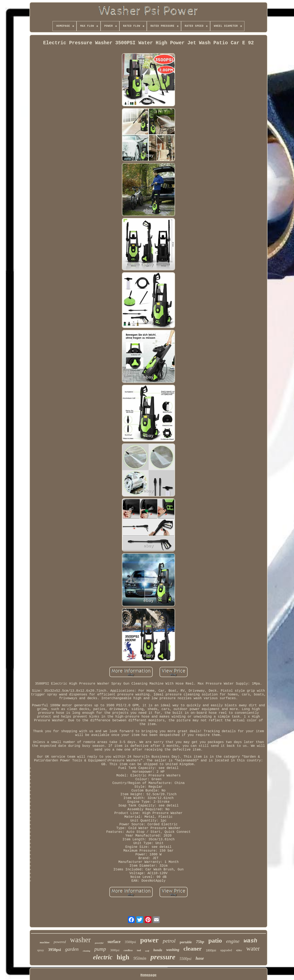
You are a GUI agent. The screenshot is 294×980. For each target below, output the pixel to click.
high (123, 957)
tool (139, 950)
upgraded (226, 950)
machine (45, 942)
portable (186, 942)
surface (114, 942)
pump (100, 949)
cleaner (192, 949)
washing (173, 950)
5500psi (185, 959)
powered (60, 942)
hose (200, 958)
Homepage (149, 975)
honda (158, 950)
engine (233, 941)
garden (72, 949)
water (253, 948)
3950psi (54, 950)
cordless (128, 950)
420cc (239, 950)
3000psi (115, 950)
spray (41, 950)
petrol (169, 941)
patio (215, 940)
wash (250, 941)
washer (80, 940)
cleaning (87, 951)
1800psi (211, 950)
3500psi (130, 942)
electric (103, 957)
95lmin (140, 958)
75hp (200, 942)
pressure (163, 957)
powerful (99, 943)
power (149, 940)
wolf (147, 951)
